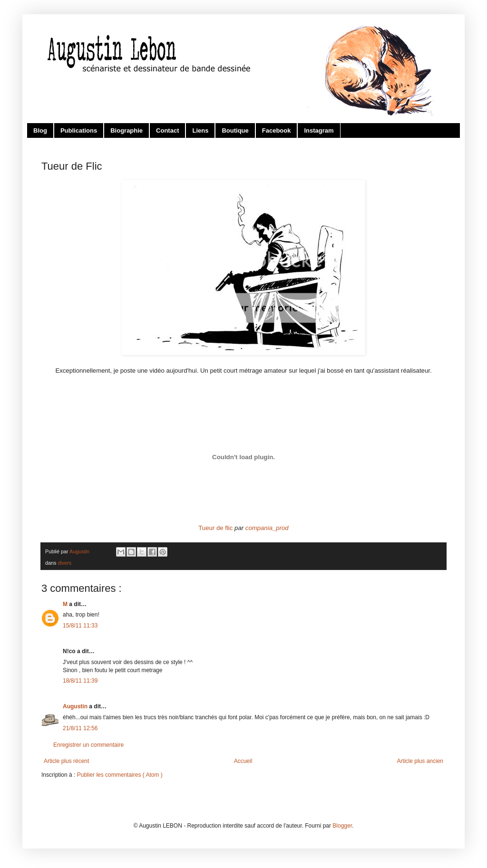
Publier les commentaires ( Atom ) (120, 775)
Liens (200, 130)
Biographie (127, 130)
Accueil (243, 761)
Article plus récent (66, 761)
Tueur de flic (215, 528)
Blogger (342, 826)
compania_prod (267, 528)
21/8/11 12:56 (80, 728)
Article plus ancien (420, 761)
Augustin (76, 706)
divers (64, 563)
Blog (40, 130)
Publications (79, 130)
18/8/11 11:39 (80, 681)
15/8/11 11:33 (80, 626)
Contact (167, 130)
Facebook (277, 130)
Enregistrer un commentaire (88, 745)
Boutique (235, 130)
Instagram (319, 130)
